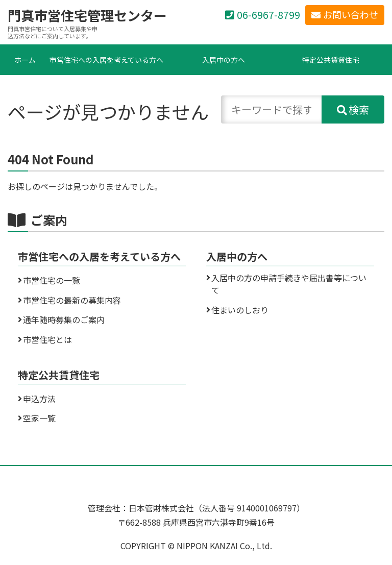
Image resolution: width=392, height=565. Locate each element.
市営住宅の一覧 (52, 280)
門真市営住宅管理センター (87, 15)
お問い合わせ (351, 14)
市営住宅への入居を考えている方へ (106, 60)
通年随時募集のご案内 (64, 320)
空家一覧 (39, 418)
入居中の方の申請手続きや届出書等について (289, 284)
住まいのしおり (240, 310)
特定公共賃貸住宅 (331, 60)
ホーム (25, 60)
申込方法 (39, 399)
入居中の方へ (224, 60)
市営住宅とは (47, 339)
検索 (359, 109)
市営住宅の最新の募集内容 (72, 300)
